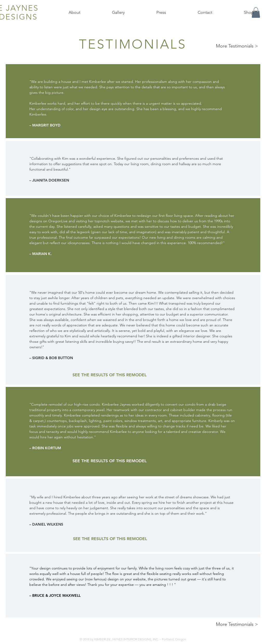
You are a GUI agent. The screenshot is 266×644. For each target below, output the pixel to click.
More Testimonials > (237, 46)
